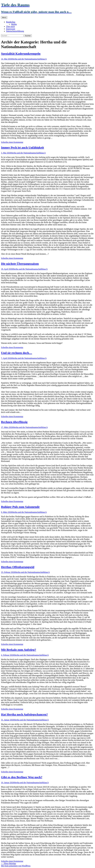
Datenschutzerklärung (15, 31)
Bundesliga (11, 22)
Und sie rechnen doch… (16, 353)
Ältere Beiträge (8, 863)
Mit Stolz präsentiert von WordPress (16, 866)
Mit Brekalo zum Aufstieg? (19, 650)
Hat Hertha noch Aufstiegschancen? (24, 714)
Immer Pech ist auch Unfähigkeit (22, 147)
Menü (4, 17)
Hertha (14, 24)
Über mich (10, 27)
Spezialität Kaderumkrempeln (21, 54)
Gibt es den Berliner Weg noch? (22, 777)
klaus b (44, 59)
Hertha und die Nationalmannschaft (26, 59)
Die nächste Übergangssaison (20, 264)
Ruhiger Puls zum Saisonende (20, 507)
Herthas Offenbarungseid (18, 567)
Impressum (11, 29)
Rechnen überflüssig (14, 422)
